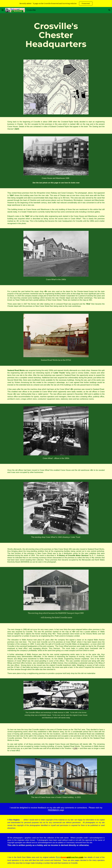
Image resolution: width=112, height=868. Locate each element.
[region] (56, 4)
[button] (3, 10)
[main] (56, 35)
